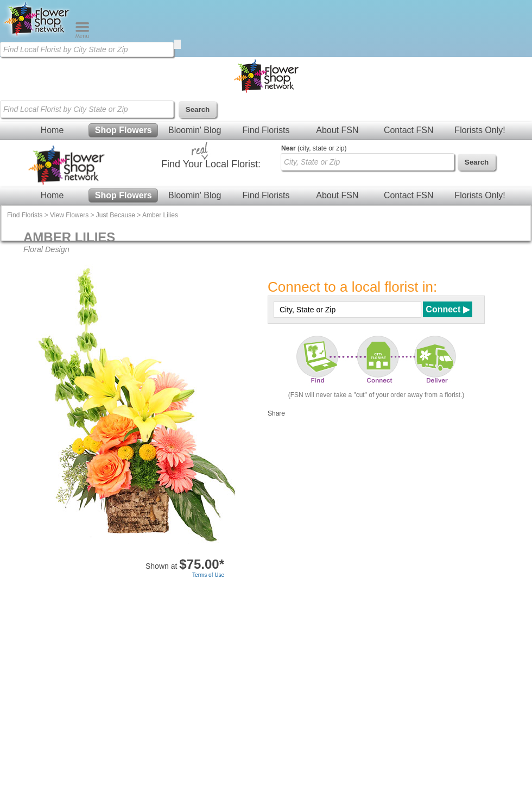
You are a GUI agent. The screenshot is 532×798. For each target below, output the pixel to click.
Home (52, 130)
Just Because (116, 215)
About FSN (337, 130)
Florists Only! (480, 130)
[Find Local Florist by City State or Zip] (87, 49)
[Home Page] (37, 36)
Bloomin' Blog (195, 130)
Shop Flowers (123, 130)
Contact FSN (409, 130)
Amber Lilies (160, 215)
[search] (178, 44)
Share (276, 413)
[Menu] (82, 36)
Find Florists (266, 130)
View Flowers (69, 215)
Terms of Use (208, 575)
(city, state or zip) (314, 148)
